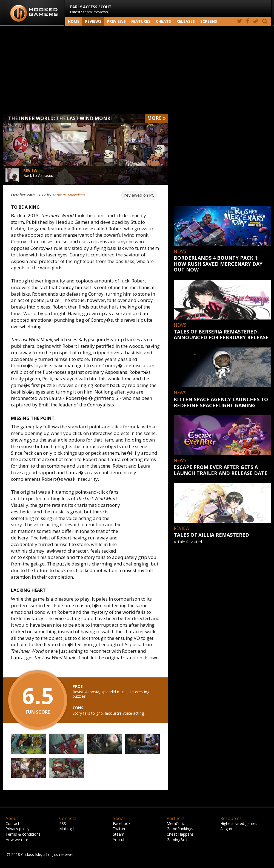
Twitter (119, 829)
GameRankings (180, 829)
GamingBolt (177, 840)
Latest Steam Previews (91, 9)
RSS (63, 823)
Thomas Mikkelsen (69, 195)
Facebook (122, 823)
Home (74, 21)
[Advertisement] (137, 70)
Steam (119, 834)
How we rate (17, 840)
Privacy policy (17, 829)
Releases (186, 21)
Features (141, 21)
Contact (12, 823)
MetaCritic (176, 823)
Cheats (163, 21)
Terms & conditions (23, 834)
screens (209, 21)
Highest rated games (239, 823)
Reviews (93, 21)
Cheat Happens (180, 834)
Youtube (120, 840)
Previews (116, 21)
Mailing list (68, 829)
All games (229, 829)
